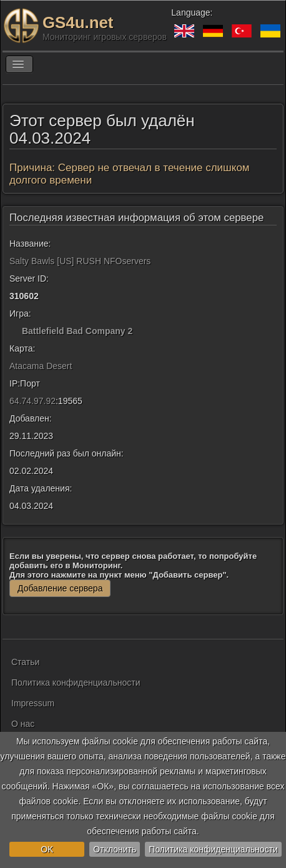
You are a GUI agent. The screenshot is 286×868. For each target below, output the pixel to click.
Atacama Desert (41, 366)
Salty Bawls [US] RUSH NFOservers (80, 261)
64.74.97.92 (32, 401)
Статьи (25, 662)
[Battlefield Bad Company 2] (14, 331)
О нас (23, 724)
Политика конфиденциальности (213, 849)
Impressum (33, 703)
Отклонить (115, 849)
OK (47, 849)
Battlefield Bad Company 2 (77, 331)
